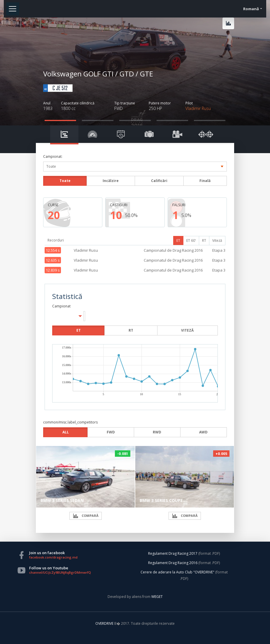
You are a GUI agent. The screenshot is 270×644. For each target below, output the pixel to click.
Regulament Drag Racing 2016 (173, 563)
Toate (65, 181)
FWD (111, 432)
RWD (157, 432)
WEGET (157, 597)
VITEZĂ (187, 330)
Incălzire (111, 181)
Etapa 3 (219, 250)
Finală (205, 181)
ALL (66, 432)
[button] (84, 316)
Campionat (61, 306)
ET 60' (191, 240)
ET (178, 240)
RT (204, 240)
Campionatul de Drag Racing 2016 (173, 250)
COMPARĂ (86, 516)
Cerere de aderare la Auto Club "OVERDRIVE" (177, 572)
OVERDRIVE (105, 623)
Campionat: (53, 156)
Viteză (217, 240)
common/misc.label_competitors (70, 422)
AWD (203, 432)
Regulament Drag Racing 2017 (173, 553)
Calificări (159, 181)
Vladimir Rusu (198, 108)
